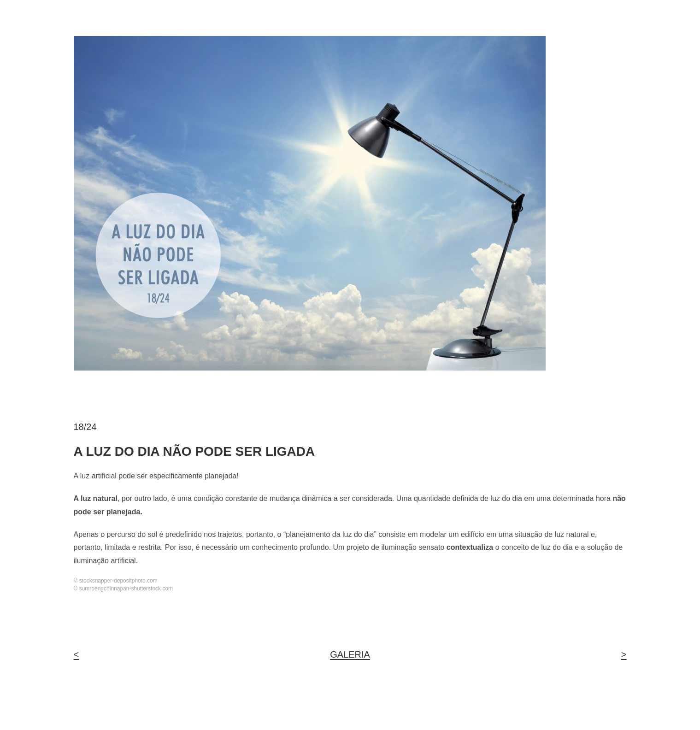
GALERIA (350, 654)
